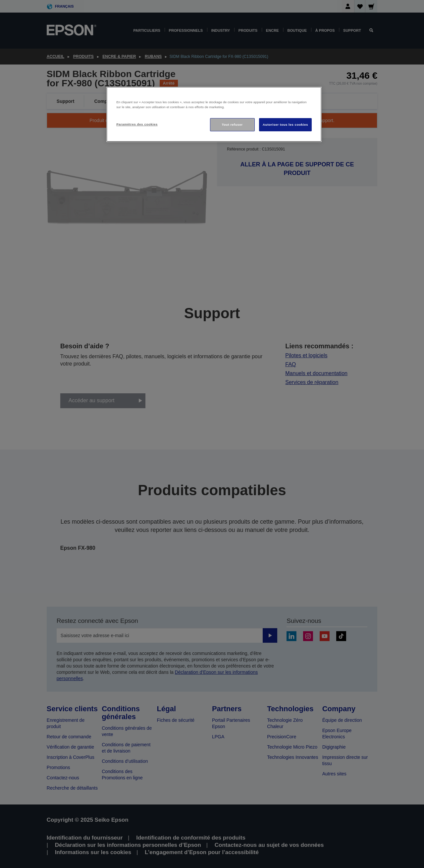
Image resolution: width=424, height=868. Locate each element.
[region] (214, 114)
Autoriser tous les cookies (285, 125)
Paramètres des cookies (137, 124)
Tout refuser (232, 125)
